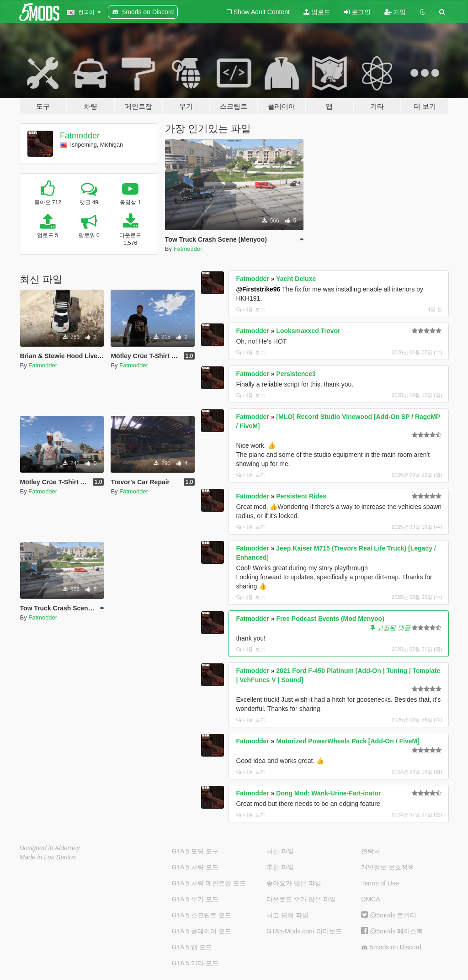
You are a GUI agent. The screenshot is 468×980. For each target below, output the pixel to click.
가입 (395, 12)
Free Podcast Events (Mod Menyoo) (330, 619)
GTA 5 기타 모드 (195, 963)
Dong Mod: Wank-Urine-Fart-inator (328, 793)
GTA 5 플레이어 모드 (202, 931)
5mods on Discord (391, 947)
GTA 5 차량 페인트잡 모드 (209, 883)
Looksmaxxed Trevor (308, 331)
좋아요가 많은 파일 (294, 883)
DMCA (370, 899)
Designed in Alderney (50, 848)
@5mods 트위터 (389, 915)
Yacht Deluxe (296, 279)
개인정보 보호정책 (388, 867)
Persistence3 (296, 374)
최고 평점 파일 (287, 915)
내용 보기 (250, 309)
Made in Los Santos (48, 857)
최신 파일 (280, 851)
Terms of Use (380, 883)
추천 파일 (280, 867)
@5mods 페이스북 (392, 931)
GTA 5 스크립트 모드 (202, 915)
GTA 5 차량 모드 (195, 867)
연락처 (371, 851)
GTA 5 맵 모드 (192, 947)
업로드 (317, 12)
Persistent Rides (301, 496)
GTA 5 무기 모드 (195, 899)
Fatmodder (80, 136)
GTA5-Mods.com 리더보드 (304, 931)
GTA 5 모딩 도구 (195, 851)
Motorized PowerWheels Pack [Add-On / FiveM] (348, 741)
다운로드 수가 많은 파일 (301, 899)
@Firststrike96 (258, 289)
